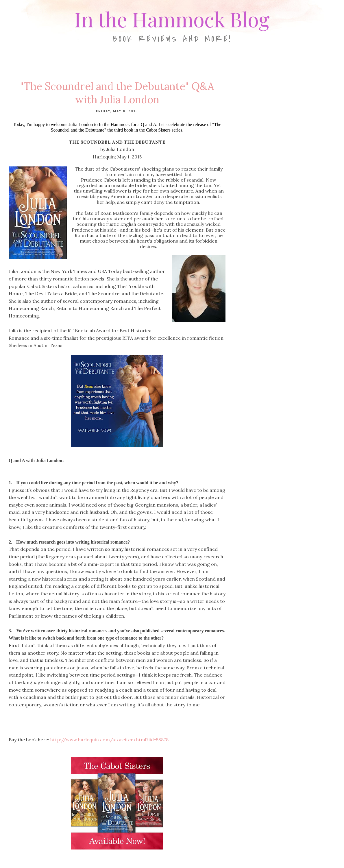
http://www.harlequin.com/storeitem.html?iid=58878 (109, 740)
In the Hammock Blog (172, 19)
